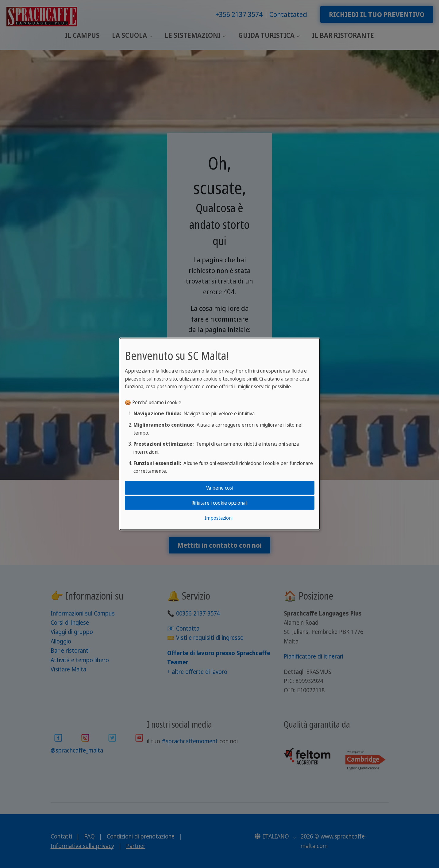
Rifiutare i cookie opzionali (219, 503)
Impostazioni (218, 518)
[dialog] (220, 434)
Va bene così (220, 487)
